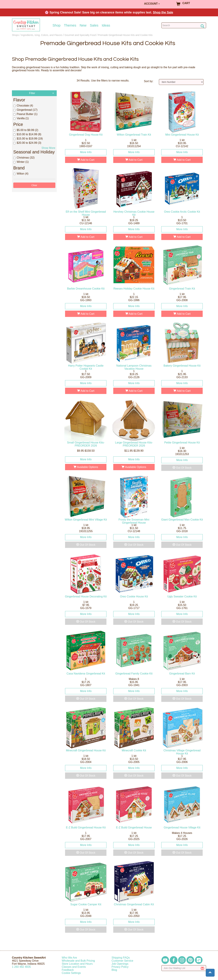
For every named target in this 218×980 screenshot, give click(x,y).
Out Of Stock (182, 468)
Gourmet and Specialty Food (80, 35)
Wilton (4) (21, 174)
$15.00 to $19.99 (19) (28, 139)
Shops (15, 35)
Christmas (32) (24, 158)
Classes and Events (74, 967)
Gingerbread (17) (25, 110)
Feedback (68, 970)
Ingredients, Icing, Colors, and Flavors (42, 35)
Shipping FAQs (121, 958)
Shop (57, 25)
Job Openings (120, 964)
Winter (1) (21, 162)
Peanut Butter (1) (25, 114)
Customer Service (122, 961)
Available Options (86, 467)
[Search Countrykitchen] (184, 25)
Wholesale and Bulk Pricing (78, 961)
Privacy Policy (120, 967)
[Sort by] (181, 82)
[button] (210, 973)
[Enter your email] (184, 968)
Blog (114, 970)
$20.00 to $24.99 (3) (27, 143)
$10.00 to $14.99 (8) (27, 134)
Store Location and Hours (77, 964)
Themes (70, 25)
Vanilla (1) (21, 118)
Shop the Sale (163, 12)
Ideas (106, 25)
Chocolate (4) (23, 106)
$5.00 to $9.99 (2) (26, 130)
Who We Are (69, 958)
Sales (94, 25)
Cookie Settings (71, 973)
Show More (48, 148)
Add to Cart (86, 160)
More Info (86, 152)
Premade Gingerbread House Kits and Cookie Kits (125, 35)
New (83, 25)
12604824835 (21, 967)
